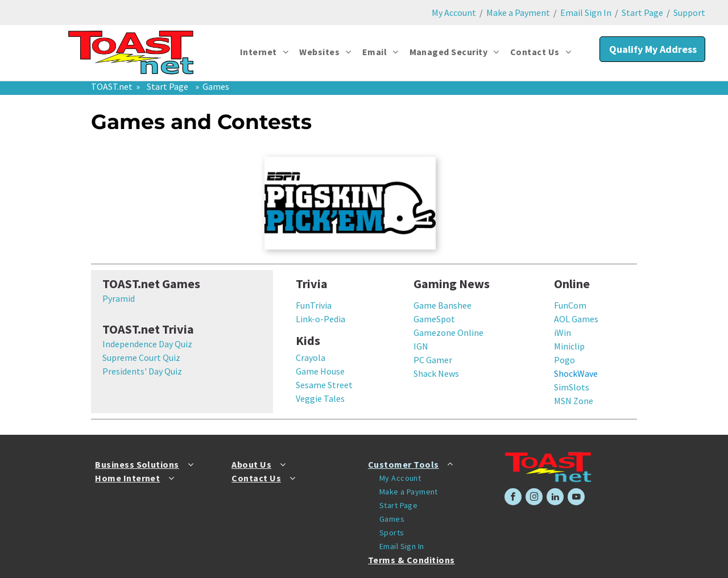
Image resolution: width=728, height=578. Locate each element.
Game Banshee (442, 305)
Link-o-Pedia (320, 319)
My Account (454, 13)
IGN (421, 346)
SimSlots (572, 387)
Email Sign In (586, 13)
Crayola (311, 357)
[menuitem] (265, 52)
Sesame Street (324, 385)
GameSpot (434, 319)
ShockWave (576, 373)
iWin (562, 332)
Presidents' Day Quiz (142, 371)
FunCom (570, 305)
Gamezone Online (448, 332)
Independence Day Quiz (147, 344)
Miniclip (569, 346)
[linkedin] (555, 498)
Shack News (436, 373)
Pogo (564, 360)
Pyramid (119, 298)
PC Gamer (433, 360)
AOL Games (576, 319)
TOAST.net (112, 86)
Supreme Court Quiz (141, 357)
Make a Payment (518, 13)
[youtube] (576, 498)
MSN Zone (574, 401)
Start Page (642, 13)
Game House (320, 371)
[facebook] (513, 498)
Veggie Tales (320, 398)
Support (689, 13)
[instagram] (534, 498)
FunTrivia (314, 305)
